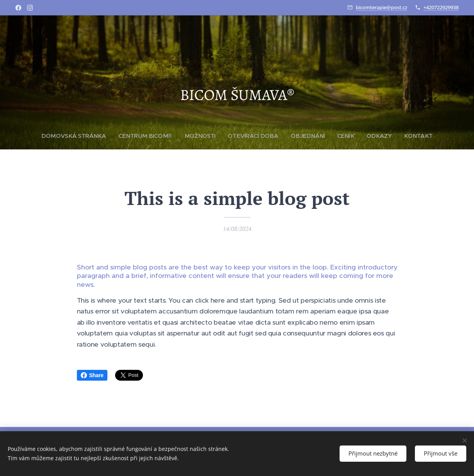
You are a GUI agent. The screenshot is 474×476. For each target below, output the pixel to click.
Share (92, 375)
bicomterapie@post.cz (381, 7)
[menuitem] (78, 136)
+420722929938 (441, 7)
